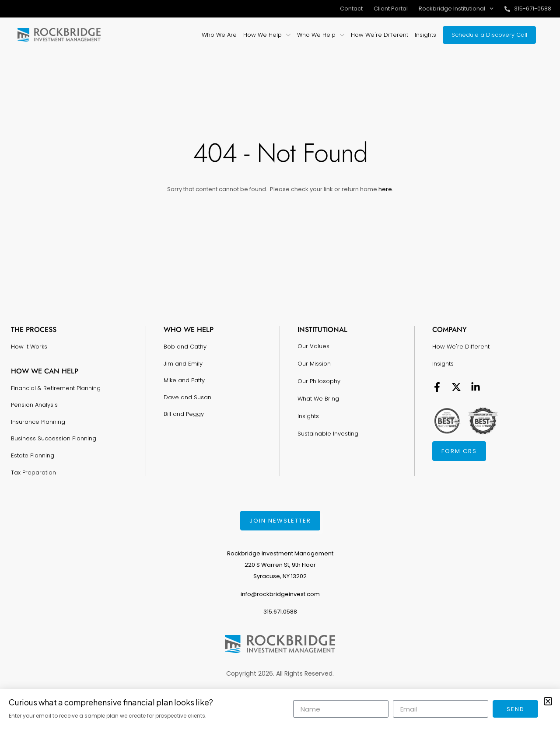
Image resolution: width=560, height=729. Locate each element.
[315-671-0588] (507, 9)
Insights (308, 416)
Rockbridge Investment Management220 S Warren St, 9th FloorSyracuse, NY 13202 (280, 565)
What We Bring (318, 399)
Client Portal (391, 9)
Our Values (313, 346)
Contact (351, 9)
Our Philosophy (319, 381)
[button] (548, 701)
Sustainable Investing (328, 434)
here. (385, 189)
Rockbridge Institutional (456, 9)
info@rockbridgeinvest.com (280, 594)
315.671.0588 (280, 612)
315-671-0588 (533, 9)
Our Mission (314, 364)
